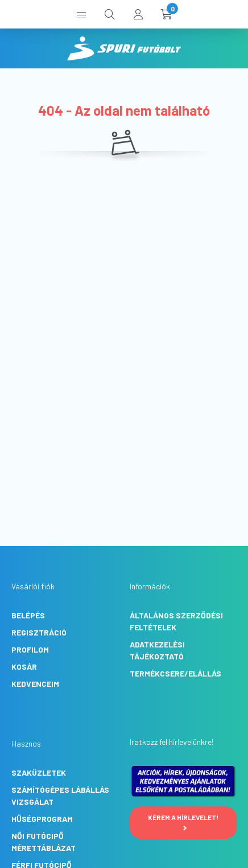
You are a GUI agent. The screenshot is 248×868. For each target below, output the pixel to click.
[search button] (110, 14)
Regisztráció (39, 632)
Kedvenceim (35, 684)
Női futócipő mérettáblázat (44, 842)
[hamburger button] (81, 14)
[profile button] (138, 14)
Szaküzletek (39, 773)
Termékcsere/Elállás (175, 673)
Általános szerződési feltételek (176, 621)
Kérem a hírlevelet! (183, 822)
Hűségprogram (42, 819)
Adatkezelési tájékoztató (157, 650)
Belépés (28, 615)
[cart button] (167, 14)
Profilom (30, 649)
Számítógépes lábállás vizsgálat (60, 796)
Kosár (24, 667)
